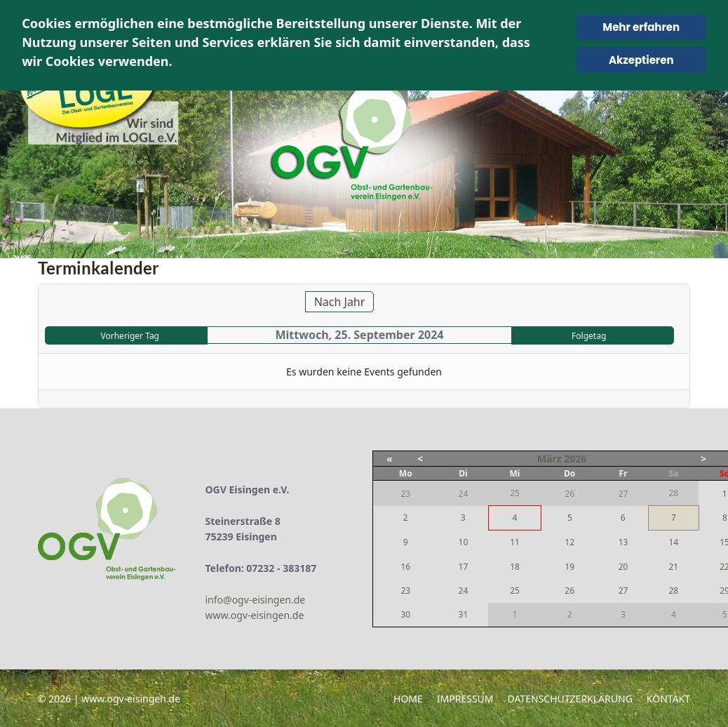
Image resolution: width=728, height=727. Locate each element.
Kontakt (668, 699)
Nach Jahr (340, 302)
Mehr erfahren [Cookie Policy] (641, 27)
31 (464, 614)
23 (405, 591)
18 (515, 567)
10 (464, 542)
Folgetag (589, 336)
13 (623, 542)
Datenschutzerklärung (570, 699)
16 (405, 567)
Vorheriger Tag (130, 336)
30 (405, 614)
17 (464, 567)
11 (515, 542)
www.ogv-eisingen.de (255, 615)
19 (569, 567)
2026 (575, 459)
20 (623, 567)
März (550, 459)
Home (408, 699)
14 (673, 542)
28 (673, 591)
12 (569, 542)
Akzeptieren (641, 60)
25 (515, 591)
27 (623, 591)
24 (464, 591)
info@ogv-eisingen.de (256, 600)
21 (673, 567)
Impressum (465, 699)
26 (569, 591)
